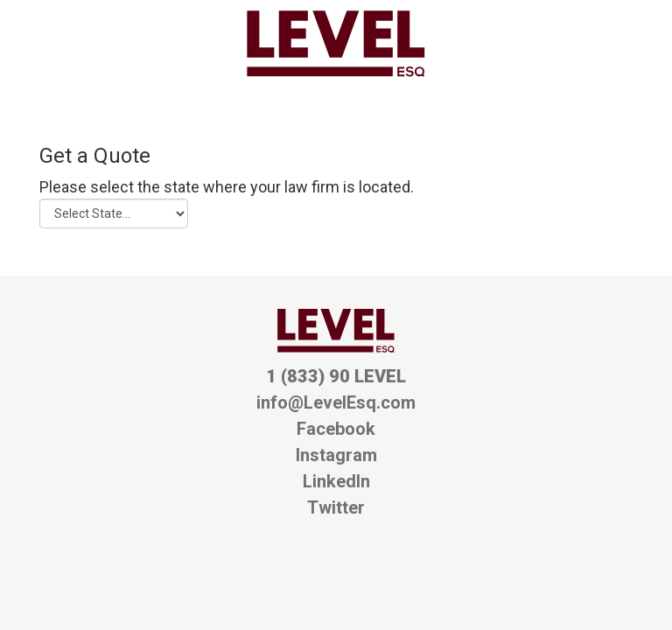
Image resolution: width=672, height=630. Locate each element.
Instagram (336, 455)
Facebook (336, 429)
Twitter (336, 507)
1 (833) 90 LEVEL (336, 376)
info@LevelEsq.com (336, 402)
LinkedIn (336, 481)
